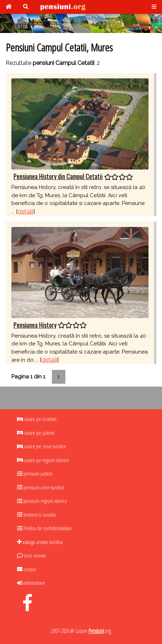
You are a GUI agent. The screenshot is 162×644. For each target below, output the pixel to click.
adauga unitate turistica (40, 542)
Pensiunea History (35, 325)
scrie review (31, 555)
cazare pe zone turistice (42, 446)
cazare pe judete (36, 433)
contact (26, 569)
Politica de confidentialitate (44, 528)
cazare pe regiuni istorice (43, 460)
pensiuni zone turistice (41, 487)
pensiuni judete (35, 473)
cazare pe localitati (37, 419)
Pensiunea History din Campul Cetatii (58, 176)
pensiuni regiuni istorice (42, 501)
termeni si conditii (36, 515)
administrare (31, 583)
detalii (26, 212)
